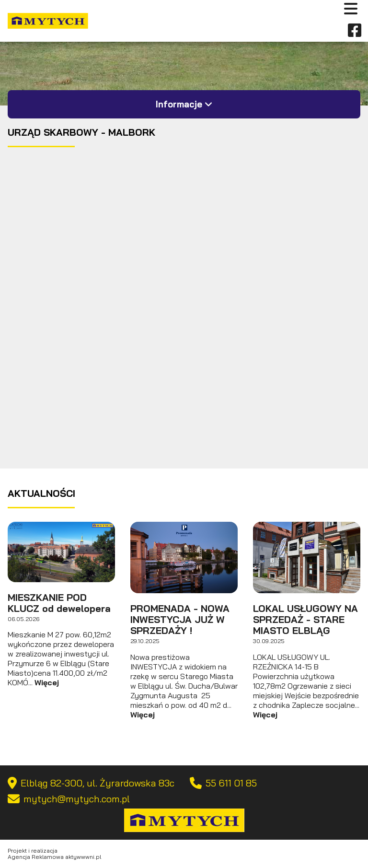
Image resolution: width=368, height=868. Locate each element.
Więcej (47, 682)
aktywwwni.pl (83, 857)
